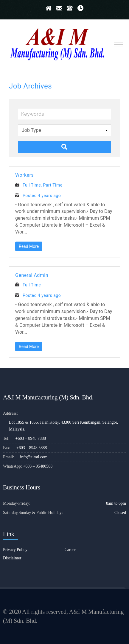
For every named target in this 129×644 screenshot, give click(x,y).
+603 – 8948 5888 (32, 448)
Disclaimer (12, 558)
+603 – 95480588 (38, 466)
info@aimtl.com (34, 457)
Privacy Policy (15, 550)
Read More (29, 246)
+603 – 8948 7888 (31, 438)
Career (70, 550)
